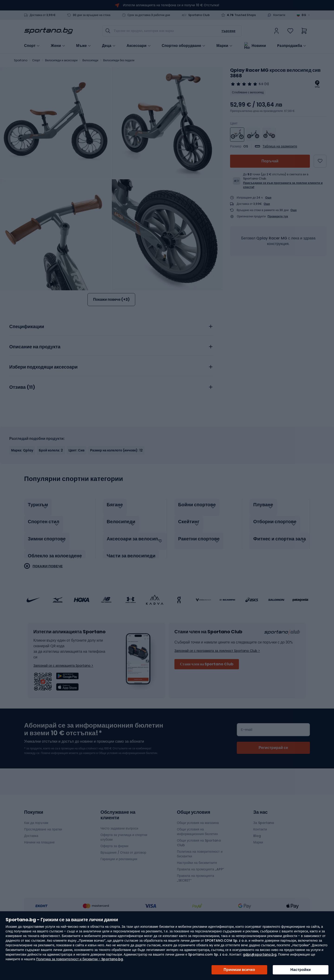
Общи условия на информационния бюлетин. (128, 791)
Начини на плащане (39, 880)
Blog (257, 874)
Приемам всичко (239, 970)
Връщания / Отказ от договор (123, 890)
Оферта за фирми (114, 884)
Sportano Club (199, 15)
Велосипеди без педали (119, 60)
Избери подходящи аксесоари (43, 410)
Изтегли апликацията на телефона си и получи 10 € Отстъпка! (171, 5)
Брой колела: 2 (51, 493)
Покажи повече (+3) (111, 299)
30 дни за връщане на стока (92, 15)
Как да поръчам (36, 861)
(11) (267, 84)
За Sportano (264, 861)
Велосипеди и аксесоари (61, 60)
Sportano (21, 60)
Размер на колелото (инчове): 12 (116, 493)
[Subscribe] (273, 786)
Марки (222, 45)
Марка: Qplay (22, 493)
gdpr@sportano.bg (260, 954)
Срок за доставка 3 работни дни (149, 15)
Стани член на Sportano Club (207, 702)
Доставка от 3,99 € (43, 15)
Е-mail (247, 768)
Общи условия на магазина (198, 861)
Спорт (36, 60)
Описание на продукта (35, 390)
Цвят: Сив (77, 493)
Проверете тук (278, 216)
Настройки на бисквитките (197, 901)
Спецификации (27, 369)
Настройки (301, 970)
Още (268, 198)
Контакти (279, 15)
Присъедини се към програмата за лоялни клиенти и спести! (283, 185)
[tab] (111, 368)
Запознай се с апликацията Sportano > (63, 703)
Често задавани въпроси (119, 866)
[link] (276, 31)
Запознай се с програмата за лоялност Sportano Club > (217, 689)
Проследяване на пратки (43, 867)
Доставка (31, 874)
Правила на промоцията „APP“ (201, 907)
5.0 (261, 84)
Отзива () (22, 430)
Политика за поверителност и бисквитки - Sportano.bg (80, 959)
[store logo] (48, 31)
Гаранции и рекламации (119, 897)
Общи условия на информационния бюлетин (197, 869)
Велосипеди (90, 60)
